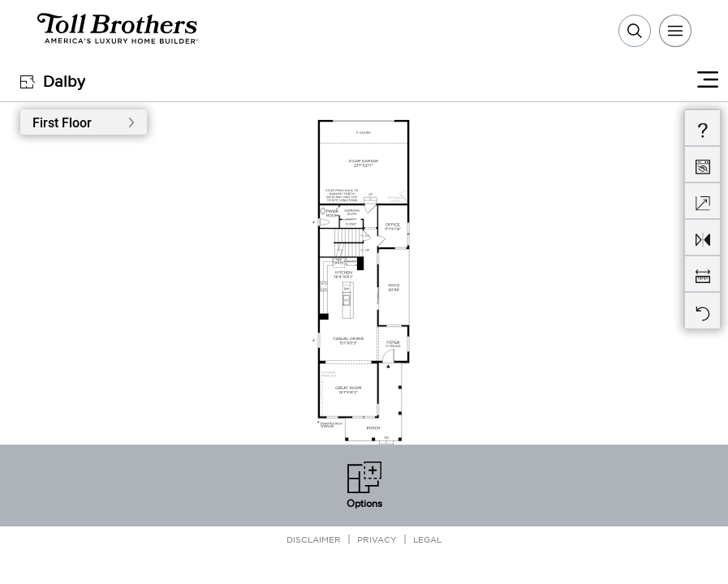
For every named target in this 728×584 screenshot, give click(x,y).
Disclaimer (314, 539)
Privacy (377, 539)
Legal (427, 539)
